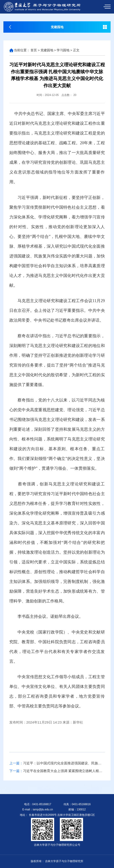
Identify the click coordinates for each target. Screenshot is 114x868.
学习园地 (63, 50)
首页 (34, 50)
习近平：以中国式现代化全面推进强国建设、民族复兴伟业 (57, 763)
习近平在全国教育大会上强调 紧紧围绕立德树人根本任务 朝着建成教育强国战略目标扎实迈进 (57, 771)
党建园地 (47, 50)
